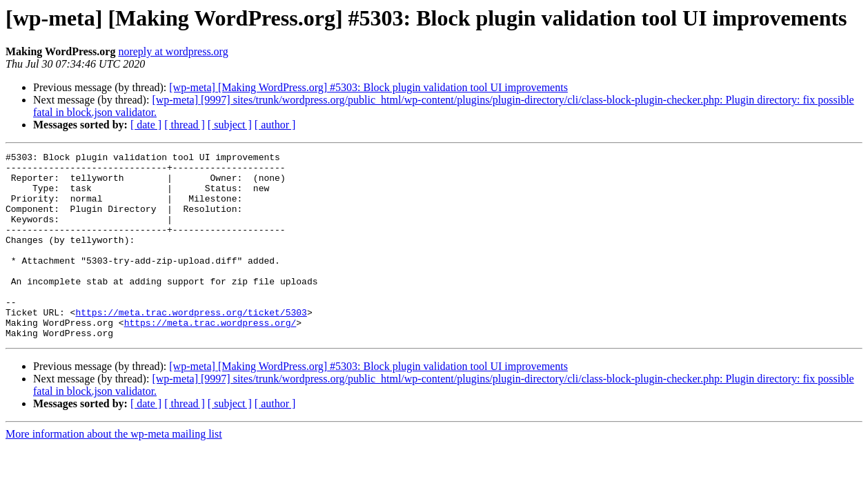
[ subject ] (230, 125)
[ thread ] (185, 125)
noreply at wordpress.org (173, 51)
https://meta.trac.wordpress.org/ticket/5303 (191, 345)
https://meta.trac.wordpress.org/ (210, 358)
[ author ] (275, 125)
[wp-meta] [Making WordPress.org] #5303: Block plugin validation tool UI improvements (368, 87)
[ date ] (146, 125)
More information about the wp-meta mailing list (114, 471)
